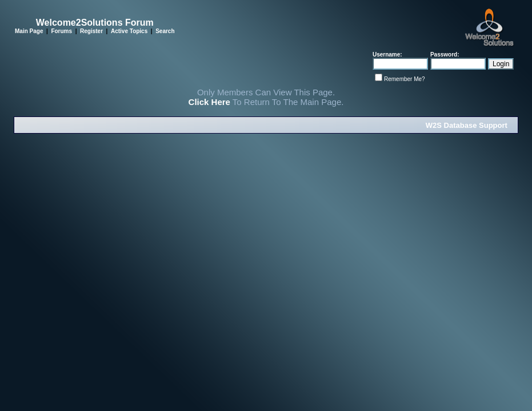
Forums (61, 31)
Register (91, 31)
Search (165, 31)
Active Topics (129, 31)
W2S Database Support (467, 125)
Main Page (29, 31)
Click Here (209, 102)
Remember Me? (405, 79)
